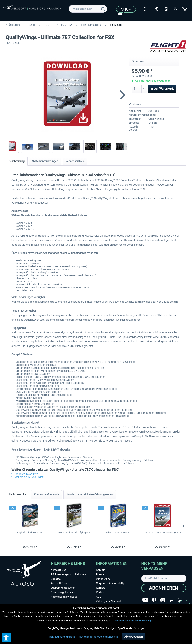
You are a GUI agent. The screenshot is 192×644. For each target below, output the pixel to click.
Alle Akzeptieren (133, 637)
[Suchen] (103, 9)
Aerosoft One (58, 570)
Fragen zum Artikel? (25, 474)
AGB (99, 597)
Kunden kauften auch (46, 494)
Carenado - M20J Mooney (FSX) (162, 533)
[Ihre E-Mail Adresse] (164, 578)
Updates (56, 579)
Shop (126, 9)
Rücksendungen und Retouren (68, 574)
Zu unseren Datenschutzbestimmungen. (133, 621)
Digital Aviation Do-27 (30, 533)
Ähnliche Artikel (18, 494)
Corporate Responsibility (110, 583)
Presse (100, 574)
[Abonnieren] (164, 588)
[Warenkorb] (185, 8)
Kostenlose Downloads (64, 597)
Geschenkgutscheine (63, 592)
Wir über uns (103, 579)
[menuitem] (88, 9)
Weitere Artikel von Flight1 (28, 477)
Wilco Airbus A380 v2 (118, 533)
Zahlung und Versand (108, 601)
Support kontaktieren (63, 588)
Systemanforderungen (45, 161)
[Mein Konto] (175, 8)
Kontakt (101, 570)
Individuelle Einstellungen (62, 637)
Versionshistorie (75, 161)
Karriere (101, 588)
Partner (100, 592)
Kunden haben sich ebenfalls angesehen (90, 494)
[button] (6, 638)
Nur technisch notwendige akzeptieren (98, 637)
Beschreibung (17, 161)
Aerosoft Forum (60, 583)
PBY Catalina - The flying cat (74, 533)
